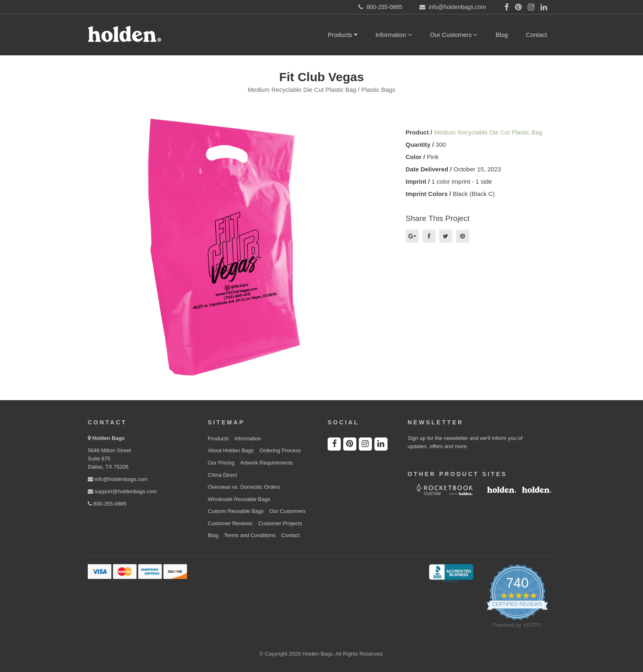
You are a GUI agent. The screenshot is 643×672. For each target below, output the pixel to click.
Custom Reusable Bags (236, 511)
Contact (536, 35)
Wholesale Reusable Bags (239, 499)
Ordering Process (280, 450)
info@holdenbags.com (118, 479)
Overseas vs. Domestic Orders (244, 487)
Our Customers (454, 35)
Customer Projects (280, 523)
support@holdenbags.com (122, 491)
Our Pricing (221, 463)
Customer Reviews (230, 523)
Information (394, 35)
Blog (502, 35)
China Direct (223, 475)
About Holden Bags (231, 450)
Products (342, 35)
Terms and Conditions (250, 535)
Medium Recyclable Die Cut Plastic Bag (488, 132)
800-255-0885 (107, 504)
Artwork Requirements (266, 463)
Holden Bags (108, 438)
